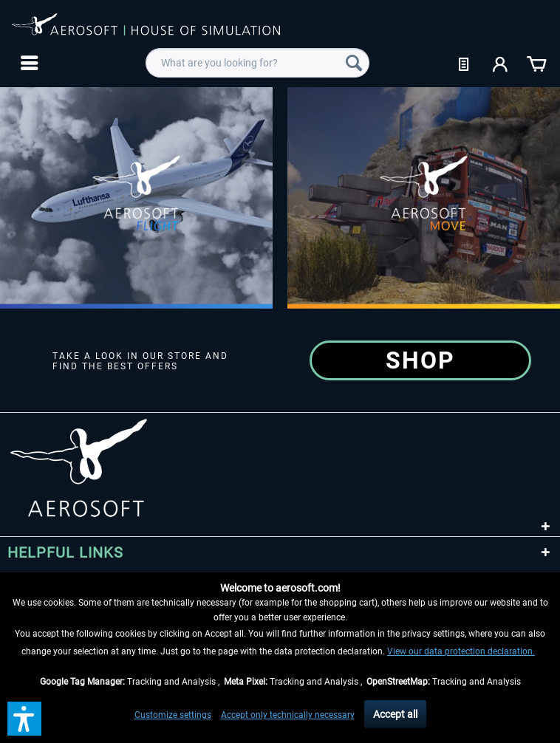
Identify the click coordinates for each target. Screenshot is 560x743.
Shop (420, 360)
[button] (24, 719)
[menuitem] (28, 63)
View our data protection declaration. (461, 651)
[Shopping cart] (536, 63)
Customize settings (173, 715)
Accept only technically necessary (288, 715)
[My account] (501, 63)
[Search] (354, 63)
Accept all (395, 714)
